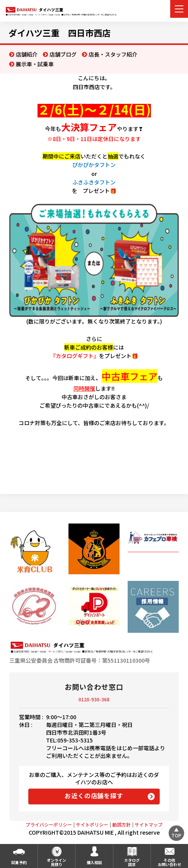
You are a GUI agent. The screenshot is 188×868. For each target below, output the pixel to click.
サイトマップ (149, 824)
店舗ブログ (63, 54)
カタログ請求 (132, 862)
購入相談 (94, 862)
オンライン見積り (56, 862)
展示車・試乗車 (35, 64)
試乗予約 (19, 862)
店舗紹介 (27, 54)
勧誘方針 (121, 824)
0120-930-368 (94, 699)
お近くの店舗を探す (94, 796)
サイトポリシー (92, 824)
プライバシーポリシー (49, 824)
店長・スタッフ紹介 (113, 54)
